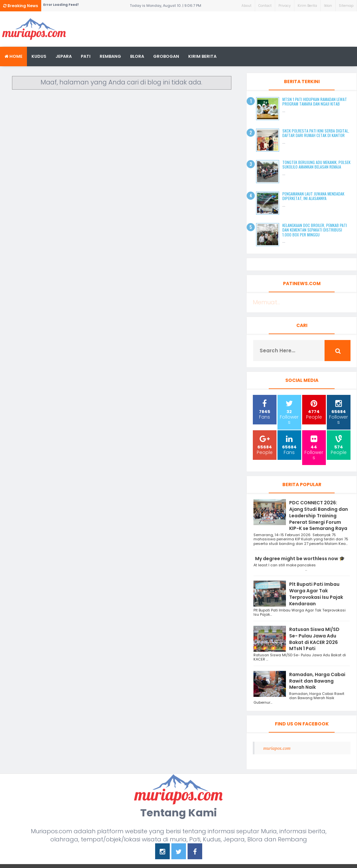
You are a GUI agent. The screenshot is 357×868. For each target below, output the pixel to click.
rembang (110, 56)
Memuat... (266, 302)
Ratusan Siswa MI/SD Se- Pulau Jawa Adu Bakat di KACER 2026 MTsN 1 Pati (314, 639)
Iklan (328, 6)
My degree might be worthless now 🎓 (300, 559)
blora (137, 56)
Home (13, 56)
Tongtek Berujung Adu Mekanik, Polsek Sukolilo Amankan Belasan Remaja (316, 164)
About (246, 6)
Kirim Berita (307, 6)
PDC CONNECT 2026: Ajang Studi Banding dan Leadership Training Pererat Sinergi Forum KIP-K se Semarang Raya (319, 516)
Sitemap (346, 6)
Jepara (64, 56)
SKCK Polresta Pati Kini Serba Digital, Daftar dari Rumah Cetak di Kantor (316, 133)
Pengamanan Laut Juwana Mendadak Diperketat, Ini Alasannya (313, 196)
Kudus (39, 56)
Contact (265, 6)
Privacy (285, 6)
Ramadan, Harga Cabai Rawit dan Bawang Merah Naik (317, 681)
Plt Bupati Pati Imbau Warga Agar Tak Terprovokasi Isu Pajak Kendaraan (316, 594)
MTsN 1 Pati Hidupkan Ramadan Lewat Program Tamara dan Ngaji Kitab (315, 101)
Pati (86, 56)
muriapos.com (277, 748)
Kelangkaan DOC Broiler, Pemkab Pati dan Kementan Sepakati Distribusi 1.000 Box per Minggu (315, 230)
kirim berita (202, 56)
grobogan (166, 56)
